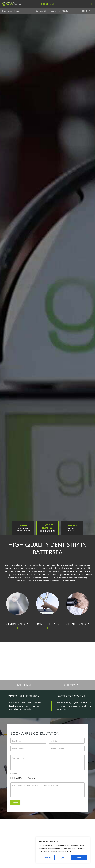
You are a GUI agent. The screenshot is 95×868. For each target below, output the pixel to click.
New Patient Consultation (23, 528)
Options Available (72, 528)
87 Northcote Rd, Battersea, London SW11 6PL (51, 11)
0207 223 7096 (87, 11)
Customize (47, 858)
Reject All (63, 858)
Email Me (18, 778)
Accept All (79, 858)
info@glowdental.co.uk (11, 11)
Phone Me (32, 778)
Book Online (48, 4)
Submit (15, 802)
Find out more (47, 528)
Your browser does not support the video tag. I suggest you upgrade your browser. (47, 274)
